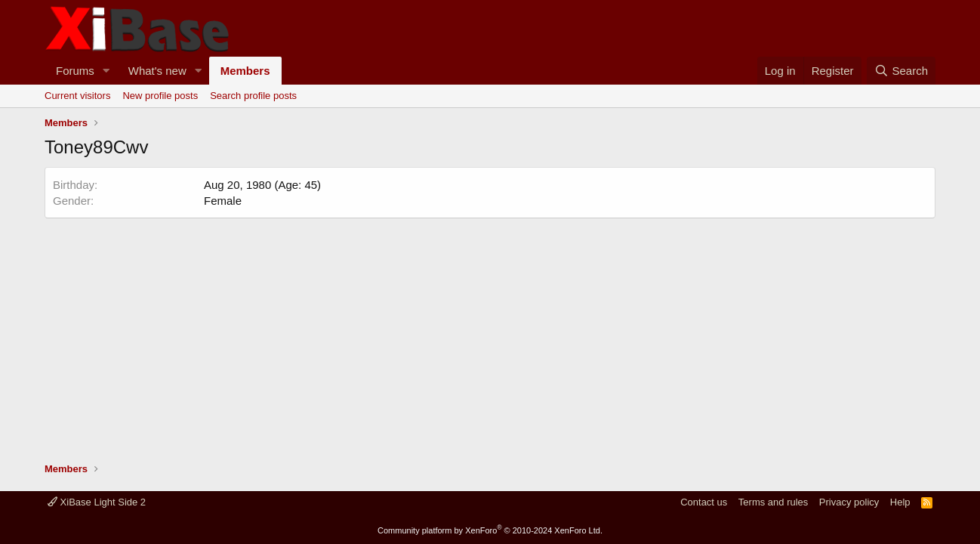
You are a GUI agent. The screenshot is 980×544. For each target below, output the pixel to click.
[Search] (901, 71)
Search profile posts (253, 96)
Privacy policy (849, 502)
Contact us (704, 502)
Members (245, 71)
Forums (75, 71)
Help (900, 502)
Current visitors (77, 96)
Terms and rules (773, 502)
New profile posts (160, 96)
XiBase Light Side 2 (97, 502)
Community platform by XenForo (490, 530)
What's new (157, 71)
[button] (106, 71)
